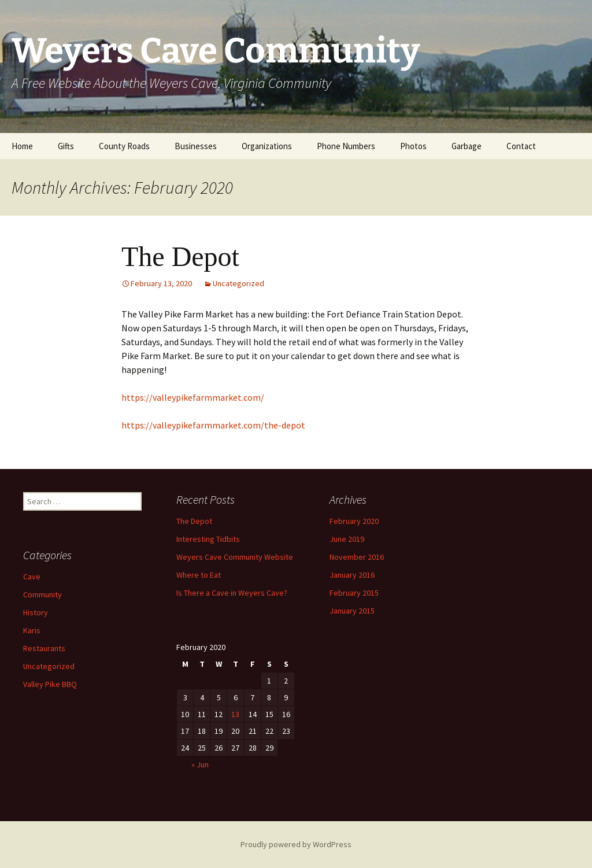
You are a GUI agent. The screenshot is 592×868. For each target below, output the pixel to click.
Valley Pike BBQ (50, 684)
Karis (32, 630)
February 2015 (354, 593)
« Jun (200, 764)
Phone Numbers (346, 146)
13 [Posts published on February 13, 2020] (235, 714)
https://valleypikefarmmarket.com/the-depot (213, 425)
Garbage (467, 146)
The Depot (180, 256)
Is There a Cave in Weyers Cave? (232, 593)
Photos (413, 146)
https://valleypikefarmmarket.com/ (193, 397)
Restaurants (44, 648)
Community (42, 594)
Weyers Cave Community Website (235, 557)
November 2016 (357, 557)
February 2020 (354, 521)
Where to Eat (199, 575)
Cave (32, 577)
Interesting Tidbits (208, 539)
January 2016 (352, 575)
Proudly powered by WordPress (296, 844)
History (36, 612)
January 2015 (352, 611)
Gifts (66, 146)
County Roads (124, 146)
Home (22, 146)
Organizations (267, 146)
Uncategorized (238, 283)
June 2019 (347, 539)
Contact (521, 146)
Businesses (196, 146)
